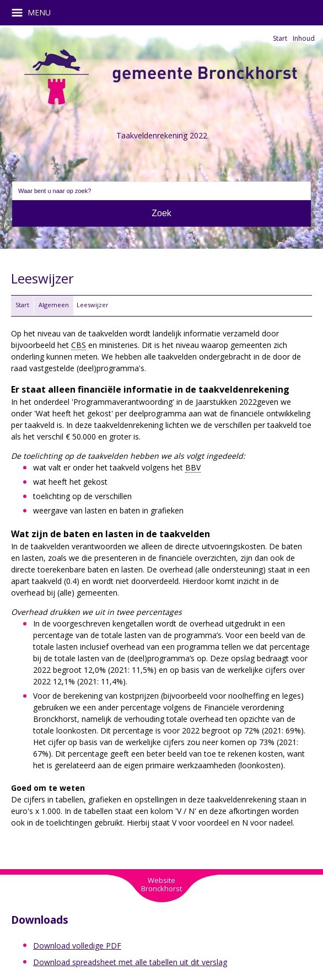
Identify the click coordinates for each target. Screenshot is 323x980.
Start (280, 38)
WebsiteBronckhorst (161, 884)
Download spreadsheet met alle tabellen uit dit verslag (130, 962)
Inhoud (304, 38)
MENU (35, 13)
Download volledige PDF (77, 946)
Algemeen (54, 305)
